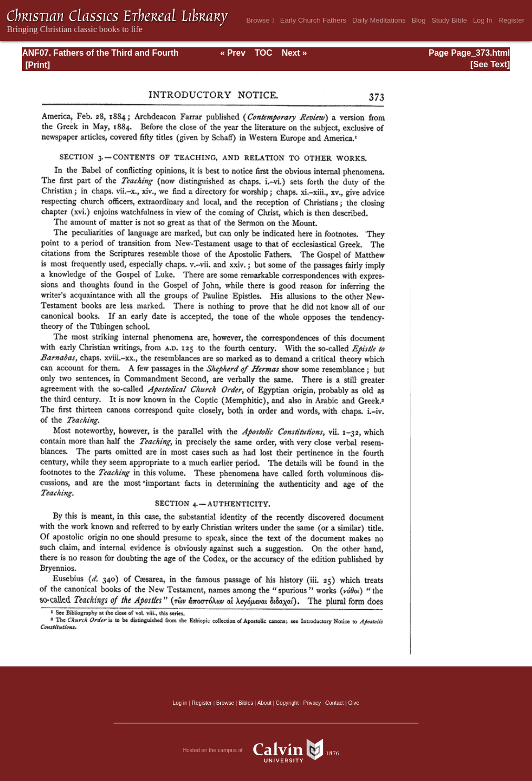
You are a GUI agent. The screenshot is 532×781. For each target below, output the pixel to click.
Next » (294, 53)
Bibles (246, 703)
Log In (483, 20)
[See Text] (490, 64)
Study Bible (449, 20)
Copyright (288, 703)
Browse (260, 20)
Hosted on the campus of (266, 751)
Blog (419, 20)
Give (354, 703)
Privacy (312, 703)
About (264, 703)
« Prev (233, 53)
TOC (264, 53)
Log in (180, 703)
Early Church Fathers (313, 20)
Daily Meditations (379, 20)
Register (511, 20)
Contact (335, 703)
